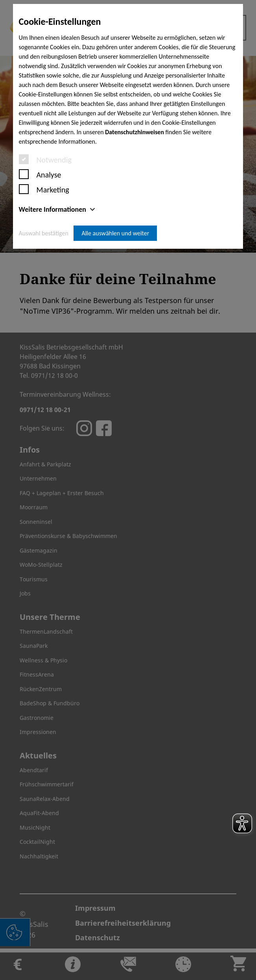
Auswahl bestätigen (44, 233)
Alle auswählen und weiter (115, 233)
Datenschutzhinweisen (134, 132)
